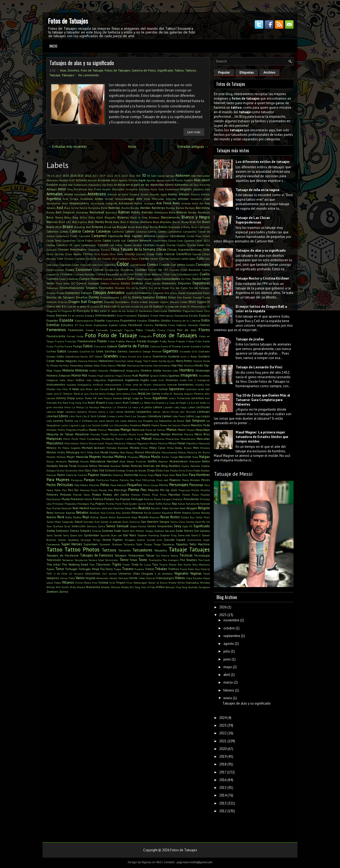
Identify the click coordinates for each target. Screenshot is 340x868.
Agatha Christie (128, 180)
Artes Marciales (154, 199)
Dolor (172, 297)
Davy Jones (63, 283)
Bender (192, 212)
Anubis (144, 194)
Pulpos (100, 503)
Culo (131, 279)
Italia (76, 389)
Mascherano (188, 439)
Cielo (159, 254)
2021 (223, 741)
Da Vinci (186, 279)
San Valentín (150, 522)
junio (227, 659)
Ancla (154, 189)
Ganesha (196, 346)
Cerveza (160, 245)
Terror (124, 560)
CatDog (51, 245)
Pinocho (205, 490)
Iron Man (62, 389)
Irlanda (199, 385)
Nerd (122, 461)
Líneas (111, 416)
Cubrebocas (184, 274)
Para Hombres (199, 475)
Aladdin (188, 180)
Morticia (192, 452)
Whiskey (205, 583)
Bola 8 (124, 222)
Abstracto (52, 180)
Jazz (56, 394)
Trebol (150, 569)
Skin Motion (137, 531)
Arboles (184, 194)
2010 (58, 176)
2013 (66, 176)
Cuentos (52, 279)
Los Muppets (146, 421)
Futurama (100, 346)
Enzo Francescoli (127, 315)
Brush (131, 227)
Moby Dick (93, 452)
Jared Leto (204, 389)
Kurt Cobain (131, 403)
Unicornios (93, 573)
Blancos (52, 222)
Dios (167, 293)
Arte (139, 199)
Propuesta (71, 504)
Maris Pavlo (71, 439)
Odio (81, 470)
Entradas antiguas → (193, 147)
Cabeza (75, 231)
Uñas (136, 573)
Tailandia (129, 544)
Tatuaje (55, 75)
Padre (61, 475)
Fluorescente (56, 336)
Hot (84, 375)
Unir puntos (109, 574)
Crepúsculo (53, 274)
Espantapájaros (84, 321)
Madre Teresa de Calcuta (166, 425)
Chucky (130, 254)
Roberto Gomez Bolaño (196, 513)
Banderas (158, 208)
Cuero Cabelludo (69, 279)
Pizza (163, 495)
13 (53, 176)
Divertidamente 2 (111, 297)
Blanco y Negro (196, 217)
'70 (48, 176)
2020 (223, 749)
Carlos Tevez (54, 241)
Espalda (66, 320)
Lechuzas (203, 407)
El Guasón (157, 306)
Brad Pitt (195, 222)
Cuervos (108, 279)
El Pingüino (65, 311)
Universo (125, 573)
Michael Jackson (93, 448)
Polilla (88, 499)
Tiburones (103, 564)
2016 (88, 176)
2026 (132, 176)
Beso (50, 217)
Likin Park (75, 416)
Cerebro (137, 245)
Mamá (93, 430)
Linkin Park (123, 416)
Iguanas (174, 375)
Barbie (180, 208)
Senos (111, 526)
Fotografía (145, 336)
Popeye (125, 499)
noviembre (231, 620)
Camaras (141, 231)
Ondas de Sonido (136, 470)
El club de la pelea (75, 306)
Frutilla (59, 346)
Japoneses (177, 389)
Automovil (126, 203)
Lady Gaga (180, 407)
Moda (104, 452)
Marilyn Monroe (172, 434)
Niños (93, 466)
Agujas (160, 180)
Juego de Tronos (142, 398)
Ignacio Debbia (159, 376)
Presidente (191, 499)
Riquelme (167, 513)
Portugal (137, 499)
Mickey (135, 448)
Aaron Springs (166, 176)
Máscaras (159, 439)
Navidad (112, 461)
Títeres (173, 564)
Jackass (134, 389)
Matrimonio (71, 443)
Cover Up (155, 270)
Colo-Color (98, 265)
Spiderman (92, 535)
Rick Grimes (108, 513)
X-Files (151, 587)
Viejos (57, 583)
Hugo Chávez (123, 376)
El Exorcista (108, 306)
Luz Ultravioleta (119, 425)
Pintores (52, 494)
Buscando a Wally (179, 227)
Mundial (108, 457)
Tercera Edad (96, 560)
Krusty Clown (114, 403)
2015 (80, 176)
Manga (126, 430)
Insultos (71, 385)
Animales (55, 194)
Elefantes (175, 311)
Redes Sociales (170, 508)
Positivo (148, 499)
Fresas (190, 341)
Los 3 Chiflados (84, 421)
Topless (50, 569)
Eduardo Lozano (159, 302)
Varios (80, 578)
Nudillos (175, 466)
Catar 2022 (203, 241)
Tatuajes (68, 75)
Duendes (109, 302)
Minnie (51, 452)
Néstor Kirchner (137, 461)
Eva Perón (86, 325)
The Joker (54, 564)
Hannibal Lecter (124, 361)
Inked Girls (157, 380)
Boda (116, 222)
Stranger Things (91, 540)
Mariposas (54, 439)
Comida (164, 265)
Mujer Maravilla (77, 457)
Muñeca (120, 457)
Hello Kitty (100, 365)
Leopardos (144, 412)
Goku (60, 356)
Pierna (133, 490)
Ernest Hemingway (162, 315)
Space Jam (76, 535)
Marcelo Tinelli (99, 434)
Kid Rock (63, 403)
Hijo (180, 365)
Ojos (88, 470)
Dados (197, 279)
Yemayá (170, 587)
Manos (172, 430)
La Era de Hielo (196, 403)
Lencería (70, 412)
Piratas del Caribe (116, 494)
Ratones (205, 504)
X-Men (160, 587)
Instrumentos (56, 384)
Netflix (152, 461)
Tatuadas (125, 550)
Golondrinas (72, 356)
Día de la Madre (137, 288)
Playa (195, 495)
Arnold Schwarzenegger (120, 199)
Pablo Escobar (202, 470)
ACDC (72, 180)
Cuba (174, 274)
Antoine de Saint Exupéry (123, 194)
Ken (207, 398)
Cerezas (149, 245)
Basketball (97, 212)
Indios (80, 380)
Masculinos (55, 443)
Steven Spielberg (68, 540)
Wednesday (192, 583)
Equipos (144, 315)
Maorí (182, 430)
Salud (78, 522)
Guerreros (160, 356)
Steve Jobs (184, 535)
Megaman (143, 443)
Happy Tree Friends (146, 361)
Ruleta (185, 517)
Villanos (68, 582)
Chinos (88, 254)
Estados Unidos (160, 320)
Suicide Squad (175, 540)
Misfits (61, 452)
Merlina (163, 443)
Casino (172, 241)
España (100, 320)
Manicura (138, 430)
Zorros (64, 591)
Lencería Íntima (87, 412)
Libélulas (203, 412)
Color (123, 264)
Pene (113, 485)
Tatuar (150, 555)
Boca (108, 222)
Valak (207, 574)
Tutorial (205, 569)
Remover (60, 513)
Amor (62, 189)
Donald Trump (201, 297)
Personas (196, 485)
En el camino (76, 315)
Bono (156, 222)
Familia (148, 325)
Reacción (67, 508)
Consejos (203, 265)
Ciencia (169, 254)
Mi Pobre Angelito (69, 448)
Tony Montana (201, 564)
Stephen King (168, 535)
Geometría (135, 351)
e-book (144, 302)
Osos (159, 470)
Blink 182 (65, 222)
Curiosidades (171, 279)
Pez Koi (73, 490)
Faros (171, 325)
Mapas (190, 430)
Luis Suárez (93, 425)
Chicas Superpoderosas (184, 249)
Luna (105, 425)
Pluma (66, 499)
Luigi (82, 425)
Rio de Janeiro (152, 513)
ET (76, 325)
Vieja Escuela (194, 578)
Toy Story (106, 569)
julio (227, 651)
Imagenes (189, 375)
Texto (143, 560)
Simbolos (62, 531)
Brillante (97, 227)
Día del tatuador (199, 288)
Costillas (141, 270)
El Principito (81, 311)
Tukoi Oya (194, 569)
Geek (100, 351)
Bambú (135, 208)
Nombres (115, 466)
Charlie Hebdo (195, 245)
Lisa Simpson (139, 416)
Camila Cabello (157, 231)
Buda (139, 227)
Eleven (199, 311)
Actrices (92, 180)
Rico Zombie (123, 513)
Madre (146, 425)
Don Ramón (184, 297)
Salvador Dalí (91, 522)
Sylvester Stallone (111, 544)
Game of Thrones (171, 346)
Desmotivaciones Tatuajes (79, 288)
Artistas (183, 199)
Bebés (136, 212)
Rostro (175, 517)
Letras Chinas (170, 412)
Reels (183, 508)
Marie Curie (136, 434)
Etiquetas (247, 73)
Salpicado (68, 522)
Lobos (190, 416)
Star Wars (129, 535)
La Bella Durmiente (152, 403)
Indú (89, 380)
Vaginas (196, 573)
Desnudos (106, 288)
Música (145, 457)
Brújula (122, 227)
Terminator (112, 560)
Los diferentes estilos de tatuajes (263, 162)
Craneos (174, 270)
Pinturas (66, 494)
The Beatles (188, 560)
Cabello (64, 231)
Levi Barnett (188, 412)
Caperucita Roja (119, 236)
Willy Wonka (77, 587)
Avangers (149, 203)
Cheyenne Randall (99, 250)
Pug (92, 504)
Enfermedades (106, 315)
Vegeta (90, 578)
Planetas (174, 494)
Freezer (181, 341)
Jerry (119, 394)
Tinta (135, 564)
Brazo (68, 226)
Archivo (269, 73)
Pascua (114, 480)
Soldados (205, 531)
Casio (180, 241)
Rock (61, 517)
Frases (102, 341)
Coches (154, 259)
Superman (91, 544)
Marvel (147, 439)
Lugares (74, 425)
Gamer (186, 346)
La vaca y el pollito (140, 407)
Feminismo (76, 330)
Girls (194, 351)
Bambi (125, 208)
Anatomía (132, 189)
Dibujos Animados (109, 292)
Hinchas (189, 365)
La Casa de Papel (176, 403)
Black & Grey (139, 217)
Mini (196, 448)
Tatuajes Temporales (129, 555)
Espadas (52, 320)
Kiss (85, 403)
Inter (128, 385)
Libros (63, 416)
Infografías (100, 380)
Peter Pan (61, 490)
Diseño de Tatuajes (61, 297)
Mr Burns (204, 452)
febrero (229, 690)
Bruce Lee (110, 227)
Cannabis (85, 236)
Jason (50, 394)
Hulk (135, 375)
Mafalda (52, 430)
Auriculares (97, 203)
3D (144, 176)
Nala (195, 457)
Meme (153, 443)
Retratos (82, 513)
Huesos (92, 376)
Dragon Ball (78, 302)
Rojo (86, 517)
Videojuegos (165, 578)
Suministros (194, 540)
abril (227, 675)
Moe (122, 452)
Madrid (186, 425)
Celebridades (89, 245)
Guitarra (174, 356)
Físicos (171, 330)
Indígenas (52, 380)
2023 (117, 176)
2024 (125, 176)
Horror (76, 375)
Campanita (190, 231)
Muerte (51, 457)
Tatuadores (142, 550)
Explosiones (101, 325)
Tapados (182, 544)
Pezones (85, 490)
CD (71, 245)
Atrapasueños (79, 203)
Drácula (63, 302)
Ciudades (80, 259)
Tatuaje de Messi (233, 474)
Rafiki (159, 504)
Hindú (199, 365)
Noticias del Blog (155, 466)
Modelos (114, 452)
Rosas (165, 517)
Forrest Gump (75, 336)
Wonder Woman (110, 587)
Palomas (118, 475)
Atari (65, 203)
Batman (124, 212)
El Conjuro (93, 306)
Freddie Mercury (126, 341)
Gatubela (73, 351)
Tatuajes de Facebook (63, 555)
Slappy (149, 531)
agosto (229, 644)
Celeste (103, 245)
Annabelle (80, 194)
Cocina (164, 258)
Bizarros (123, 217)
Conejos (190, 265)
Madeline (135, 425)
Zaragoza (204, 587)
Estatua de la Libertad (186, 321)
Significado (165, 70)
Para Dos (182, 475)
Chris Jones (116, 254)
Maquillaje (203, 430)
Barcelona (203, 208)
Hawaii (198, 361)
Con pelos (178, 265)
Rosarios (154, 517)
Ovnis (189, 470)
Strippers (130, 540)
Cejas (77, 245)
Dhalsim (120, 288)
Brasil (206, 222)
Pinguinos (184, 490)
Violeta (103, 582)
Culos (139, 279)
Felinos (205, 325)
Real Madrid (81, 508)
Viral (112, 583)
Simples (86, 531)
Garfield (51, 351)
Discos (206, 293)
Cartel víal (119, 241)
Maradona (82, 434)
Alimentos (182, 185)
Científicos (184, 254)
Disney (94, 297)
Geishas (110, 351)
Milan (144, 448)
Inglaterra (132, 380)
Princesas (58, 504)
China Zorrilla (55, 254)
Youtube (193, 587)
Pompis (109, 499)
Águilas (151, 180)
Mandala (114, 430)
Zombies (52, 591)
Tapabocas (168, 544)
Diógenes (158, 293)
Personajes (179, 484)
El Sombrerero (144, 311)
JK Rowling (176, 394)
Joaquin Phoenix (194, 394)
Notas (126, 466)
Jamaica (144, 389)
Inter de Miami (142, 385)
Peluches (94, 485)
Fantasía (161, 325)
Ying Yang (182, 587)
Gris (139, 356)
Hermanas (133, 365)
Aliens (169, 185)
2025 (223, 615)
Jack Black (86, 389)
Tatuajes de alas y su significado (82, 63)
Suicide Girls (154, 540)
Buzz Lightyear (201, 227)
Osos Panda (171, 470)
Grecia (123, 356)
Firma (161, 330)
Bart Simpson (65, 212)
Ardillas (205, 194)
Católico (62, 245)
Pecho (51, 485)
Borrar (176, 222)
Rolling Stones (99, 517)
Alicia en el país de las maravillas (141, 185)
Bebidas (147, 212)
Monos (139, 452)
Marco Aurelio (119, 434)
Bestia (59, 217)
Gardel (206, 346)
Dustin (135, 302)
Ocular (61, 470)
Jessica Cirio (129, 394)
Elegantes (189, 311)
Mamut (102, 430)
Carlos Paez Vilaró (198, 236)
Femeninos (56, 330)
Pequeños (135, 485)
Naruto (84, 461)
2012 (223, 811)
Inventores (186, 384)
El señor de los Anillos (121, 311)
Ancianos (144, 189)
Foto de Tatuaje (92, 70)
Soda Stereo (184, 531)
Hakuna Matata (88, 361)
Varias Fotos (67, 578)
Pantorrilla (131, 475)
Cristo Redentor (153, 274)
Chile (206, 249)
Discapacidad (194, 293)
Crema (206, 270)
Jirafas (165, 394)
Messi (173, 443)
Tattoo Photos (82, 549)
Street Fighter (113, 540)
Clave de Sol (93, 259)
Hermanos (146, 365)
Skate (125, 531)
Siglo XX (187, 526)
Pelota (84, 485)
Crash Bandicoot (191, 270)
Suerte (141, 540)
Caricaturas (178, 236)
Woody (125, 587)
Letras (156, 412)
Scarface (58, 526)
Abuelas (63, 180)
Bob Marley (96, 222)
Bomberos (146, 222)
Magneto (71, 430)
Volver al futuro (158, 583)
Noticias (137, 466)
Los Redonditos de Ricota (169, 421)
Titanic (163, 564)
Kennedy (52, 403)
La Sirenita (120, 407)
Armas (99, 199)
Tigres (117, 564)
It (70, 389)
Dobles (162, 297)
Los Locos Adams (104, 421)
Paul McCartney (145, 480)
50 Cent (152, 176)
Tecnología (202, 555)
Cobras (144, 258)
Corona (98, 270)
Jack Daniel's (101, 389)
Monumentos (169, 452)
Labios (158, 407)
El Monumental (197, 306)
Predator (178, 499)
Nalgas (205, 457)
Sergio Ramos (138, 526)
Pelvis (105, 485)
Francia (59, 341)
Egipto (202, 302)
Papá (158, 475)
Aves (176, 203)
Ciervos (197, 254)
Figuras (129, 330)
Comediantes (138, 265)
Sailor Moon (54, 522)
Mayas (109, 443)
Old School (107, 470)
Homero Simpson (59, 375)
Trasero (128, 569)
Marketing (108, 439)
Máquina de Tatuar (60, 434)
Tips (155, 564)
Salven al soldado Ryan (114, 522)
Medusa (131, 443)
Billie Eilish (96, 217)
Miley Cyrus (157, 448)
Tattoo (179, 70)
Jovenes (118, 398)
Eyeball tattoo (118, 325)
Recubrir (156, 508)
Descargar (52, 288)
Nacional (185, 457)
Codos (192, 259)
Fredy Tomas (167, 341)
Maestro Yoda (200, 425)
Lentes (119, 412)
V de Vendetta (164, 574)
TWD (49, 574)
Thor (92, 564)
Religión (204, 508)
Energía (90, 315)
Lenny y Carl (106, 412)
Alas (63, 70)
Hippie (57, 370)
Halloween (106, 361)
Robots (51, 517)
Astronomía (53, 203)
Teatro (174, 555)
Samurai (135, 522)
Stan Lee (116, 535)
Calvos (130, 231)
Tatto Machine (199, 544)
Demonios (169, 283)
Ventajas (123, 578)
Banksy (170, 208)
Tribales (161, 569)
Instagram (204, 380)
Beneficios (204, 212)
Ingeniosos (116, 380)
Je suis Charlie (89, 394)
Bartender (82, 212)
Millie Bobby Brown (179, 448)
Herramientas (162, 365)
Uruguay (147, 573)
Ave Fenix (164, 203)
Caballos (52, 231)
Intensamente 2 (114, 385)
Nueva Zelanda (191, 466)
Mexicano (204, 443)
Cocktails (175, 259)
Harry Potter (184, 361)
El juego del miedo (176, 306)
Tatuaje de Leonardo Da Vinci (259, 367)
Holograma (133, 370)
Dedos (126, 283)
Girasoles (185, 351)
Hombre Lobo (170, 370)
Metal (181, 443)
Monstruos (153, 452)
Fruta (50, 346)
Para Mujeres (58, 479)
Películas (65, 484)
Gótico (99, 356)
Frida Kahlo (203, 341)
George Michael (152, 351)
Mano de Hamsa (155, 430)
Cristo (139, 274)
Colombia (110, 265)
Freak (111, 341)
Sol (196, 531)
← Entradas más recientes (67, 147)
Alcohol (63, 185)
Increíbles (204, 376)
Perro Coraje (151, 485)
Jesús (142, 393)
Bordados (166, 222)
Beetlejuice (161, 212)
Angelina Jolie (201, 189)
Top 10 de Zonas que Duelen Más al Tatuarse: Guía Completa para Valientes (263, 400)
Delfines (137, 283)
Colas (55, 265)
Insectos (172, 380)
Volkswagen (140, 583)
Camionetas (175, 231)
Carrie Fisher (85, 241)
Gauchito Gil (87, 351)
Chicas (161, 249)
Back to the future (76, 208)
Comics (152, 265)
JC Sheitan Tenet (70, 394)
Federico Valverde (187, 325)
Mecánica (120, 443)
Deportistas (201, 283)
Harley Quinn (167, 361)
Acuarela (104, 180)
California (118, 231)
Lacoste (168, 407)
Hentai (121, 365)
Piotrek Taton (82, 495)
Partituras (102, 480)
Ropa (134, 517)
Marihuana (152, 434)
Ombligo (120, 470)
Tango (157, 544)
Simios (75, 531)
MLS (83, 452)
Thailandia (155, 560)
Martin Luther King (128, 439)
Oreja (151, 470)
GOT (91, 356)
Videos (180, 578)
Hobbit (93, 370)
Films (139, 330)
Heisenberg (76, 365)
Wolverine (93, 587)
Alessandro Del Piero (100, 185)
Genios (122, 351)
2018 (223, 764)
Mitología (73, 452)
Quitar (142, 504)
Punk (118, 504)
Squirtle (105, 535)
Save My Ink (202, 522)
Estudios (67, 325)
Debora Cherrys (110, 283)
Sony (66, 535)
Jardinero (191, 389)
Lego (60, 412)
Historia (68, 370)
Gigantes (170, 351)
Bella (172, 212)
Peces (206, 480)
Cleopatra (124, 259)
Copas (70, 270)
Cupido (157, 279)
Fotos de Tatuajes (68, 21)
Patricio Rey (127, 480)
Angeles (186, 189)
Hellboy (88, 365)
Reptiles (71, 513)
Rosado (144, 517)
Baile (104, 208)
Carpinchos (69, 241)
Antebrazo (97, 194)
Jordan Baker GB (86, 398)
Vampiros (53, 578)
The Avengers (171, 560)
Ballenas (114, 208)
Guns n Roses (189, 356)
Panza (143, 475)
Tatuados (161, 550)
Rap (175, 503)
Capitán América (143, 236)
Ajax (168, 180)
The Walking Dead (75, 564)
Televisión (54, 560)
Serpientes (165, 526)
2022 (110, 176)
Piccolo (103, 490)
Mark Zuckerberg (90, 439)
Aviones (186, 203)
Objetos (205, 466)
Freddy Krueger (148, 341)
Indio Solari (67, 380)
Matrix (84, 443)
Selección (78, 526)
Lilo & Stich (89, 416)
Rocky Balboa (73, 517)
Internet (172, 385)
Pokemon (77, 499)
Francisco (71, 341)
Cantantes (99, 236)
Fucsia (68, 346)
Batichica (111, 212)
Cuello (205, 274)
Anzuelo (154, 194)
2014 (73, 176)
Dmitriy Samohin (144, 297)
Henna (112, 365)
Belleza (182, 212)
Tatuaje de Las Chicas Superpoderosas (253, 220)
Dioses (182, 293)
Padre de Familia (77, 475)
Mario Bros (202, 434)
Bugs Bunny (150, 227)
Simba (51, 531)
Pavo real (162, 480)
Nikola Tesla (68, 466)
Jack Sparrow (119, 389)
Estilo (206, 320)
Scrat (67, 526)
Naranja (73, 461)
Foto (90, 335)
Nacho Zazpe (170, 457)
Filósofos (150, 330)
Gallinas (155, 346)
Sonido (58, 535)
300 (138, 176)
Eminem (61, 315)
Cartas (107, 240)
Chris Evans (101, 254)
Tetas (133, 560)
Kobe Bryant (96, 403)
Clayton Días (110, 259)
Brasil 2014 (54, 227)
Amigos (52, 189)
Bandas (145, 208)
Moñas (182, 452)
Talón (139, 544)
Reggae (192, 508)
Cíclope (150, 254)
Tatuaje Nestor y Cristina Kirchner (262, 278)
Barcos (50, 212)
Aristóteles (86, 199)
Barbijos (190, 208)
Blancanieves (170, 217)
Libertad (52, 416)
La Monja (78, 407)
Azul (60, 208)
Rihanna (137, 513)
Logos (206, 416)
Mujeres (95, 457)
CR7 (166, 270)
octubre (229, 628)
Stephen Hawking (148, 535)
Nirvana (104, 466)
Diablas (51, 293)
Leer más (194, 132)
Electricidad (160, 311)
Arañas (173, 194)
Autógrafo (111, 203)
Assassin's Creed (200, 199)
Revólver (95, 513)
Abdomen (183, 176)
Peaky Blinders (191, 480)
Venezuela (102, 578)
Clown (135, 259)
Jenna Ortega (107, 394)
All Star (194, 185)
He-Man (64, 365)
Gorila (84, 356)
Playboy (205, 495)
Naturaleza (98, 461)
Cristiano (66, 274)
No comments (89, 75)
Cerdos (128, 245)
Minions (205, 448)
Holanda (103, 370)
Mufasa (61, 457)
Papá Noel (168, 475)
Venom (113, 578)
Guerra (147, 356)
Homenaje (203, 370)
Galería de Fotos (144, 70)
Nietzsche (195, 461)
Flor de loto (187, 330)
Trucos (183, 569)
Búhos (163, 227)
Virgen (121, 582)
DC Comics (79, 283)
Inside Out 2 (188, 380)
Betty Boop (71, 217)
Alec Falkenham (78, 185)
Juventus (198, 398)
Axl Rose (205, 203)
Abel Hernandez (201, 176)
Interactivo (159, 385)
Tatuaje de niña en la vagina (257, 190)
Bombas (134, 222)
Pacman (51, 475)
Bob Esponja (80, 222)
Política (98, 499)
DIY (125, 297)
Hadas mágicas (66, 361)
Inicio (53, 46)
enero (228, 698)
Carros (97, 241)
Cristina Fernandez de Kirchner (115, 274)
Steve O (196, 535)
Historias (82, 370)
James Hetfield (159, 389)
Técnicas (186, 555)
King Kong (75, 403)
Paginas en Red (151, 862)
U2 (71, 574)
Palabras (106, 475)
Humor (144, 375)
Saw (49, 526)
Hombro (187, 370)
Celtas (119, 245)
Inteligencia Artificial (90, 385)
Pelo (77, 485)
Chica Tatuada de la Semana (133, 249)
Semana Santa (96, 526)
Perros (164, 485)
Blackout (154, 217)
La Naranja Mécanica (98, 407)
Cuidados (120, 279)
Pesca (50, 490)
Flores (204, 330)
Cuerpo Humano (91, 279)
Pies (144, 490)
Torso (60, 569)
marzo (228, 682)
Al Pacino (177, 180)
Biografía (110, 217)
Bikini (84, 217)
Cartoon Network (139, 240)
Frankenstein (87, 341)
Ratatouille (193, 504)
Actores (81, 180)
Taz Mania (163, 555)
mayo (228, 667)
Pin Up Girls (169, 490)
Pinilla (195, 490)
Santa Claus (178, 522)
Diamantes (73, 293)
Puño (126, 504)
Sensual (123, 526)
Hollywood (117, 370)
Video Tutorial (147, 578)
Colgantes (65, 265)
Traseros (139, 569)
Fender (90, 330)
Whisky (51, 587)
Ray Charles (54, 508)
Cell (112, 245)
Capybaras (162, 236)
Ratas (181, 504)
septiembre (232, 636)
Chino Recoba (73, 254)
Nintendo (83, 466)
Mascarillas (172, 439)
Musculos (133, 457)
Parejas (89, 480)
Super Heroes (72, 544)
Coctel (185, 259)
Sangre (164, 522)
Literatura (154, 416)
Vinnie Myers (83, 583)
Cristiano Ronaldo (84, 274)
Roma (112, 517)
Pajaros (93, 475)
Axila (195, 203)
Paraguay (77, 480)
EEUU (192, 302)
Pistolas (136, 495)
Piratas (97, 494)
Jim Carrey (153, 393)
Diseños (74, 70)
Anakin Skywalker (113, 189)
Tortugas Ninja (89, 569)
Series (152, 526)
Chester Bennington (72, 249)
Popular (224, 73)
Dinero (130, 293)
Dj (129, 297)
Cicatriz (141, 254)
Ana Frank (94, 189)
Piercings (120, 490)
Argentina (54, 199)
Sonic (50, 535)
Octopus (51, 470)
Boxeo (185, 222)
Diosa (174, 293)
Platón (186, 495)
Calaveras (103, 231)
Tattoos (191, 70)
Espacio (204, 315)
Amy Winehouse (77, 189)
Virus (129, 583)
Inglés (145, 380)
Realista (144, 508)
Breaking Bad (82, 227)
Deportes (185, 283)
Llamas (167, 416)
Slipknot (159, 531)
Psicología (83, 504)
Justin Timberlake (180, 398)
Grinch (132, 356)
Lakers (192, 407)
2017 (95, 176)
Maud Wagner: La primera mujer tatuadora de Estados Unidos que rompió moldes (262, 437)
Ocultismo (71, 470)
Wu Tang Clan (138, 587)
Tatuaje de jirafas (250, 339)
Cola (200, 258)
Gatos (62, 351)
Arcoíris (195, 194)
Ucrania (79, 574)
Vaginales (181, 573)
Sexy (178, 526)
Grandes (111, 356)
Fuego (78, 346)
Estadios (142, 321)
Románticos (124, 517)
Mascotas (203, 439)
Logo (198, 416)
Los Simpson (195, 421)
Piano (94, 490)
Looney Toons (63, 421)
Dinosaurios (143, 293)
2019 (103, 176)
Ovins (182, 470)
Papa (151, 475)
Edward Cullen (179, 302)
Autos (138, 203)
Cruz (167, 274)
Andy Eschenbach (169, 189)
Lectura (51, 412)
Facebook (135, 325)
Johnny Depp (65, 398)
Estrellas (53, 325)
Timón (126, 564)
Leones (130, 412)
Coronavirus (112, 270)
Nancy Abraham (57, 461)
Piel (110, 490)
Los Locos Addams (126, 421)
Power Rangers (163, 499)
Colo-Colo (86, 265)
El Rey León (99, 311)
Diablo (60, 293)
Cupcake (147, 279)
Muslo (156, 457)
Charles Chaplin (176, 245)
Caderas (88, 231)
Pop (117, 499)
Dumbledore (122, 302)
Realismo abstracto (101, 508)
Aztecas (51, 208)
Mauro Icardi (96, 443)
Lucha (64, 425)
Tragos (117, 569)
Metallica (192, 443)
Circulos (69, 259)
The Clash (204, 560)
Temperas (68, 560)
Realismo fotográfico (126, 508)
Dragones (95, 302)
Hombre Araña (151, 370)
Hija (174, 365)
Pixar (155, 495)
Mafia (61, 430)
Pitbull (146, 495)
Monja (130, 452)
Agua (142, 180)
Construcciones (55, 270)
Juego (127, 398)
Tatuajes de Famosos (97, 555)
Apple (164, 194)
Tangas (148, 544)
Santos (190, 522)
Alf (115, 185)
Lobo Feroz (179, 416)
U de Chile (60, 574)
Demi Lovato (153, 283)
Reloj (50, 513)
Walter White (177, 583)
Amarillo (205, 185)
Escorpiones (181, 315)
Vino (95, 583)
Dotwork (52, 302)
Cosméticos (127, 270)
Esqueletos (128, 320)
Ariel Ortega (71, 199)
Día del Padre (179, 288)
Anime (69, 194)
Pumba (110, 504)
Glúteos (51, 356)
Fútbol (88, 346)
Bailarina (94, 208)
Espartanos (113, 321)
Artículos (171, 199)
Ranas (167, 504)
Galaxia (112, 346)
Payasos (175, 480)
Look (49, 421)
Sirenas (96, 531)
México (52, 448)
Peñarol (122, 485)
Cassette (189, 241)
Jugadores (160, 398)
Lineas (102, 416)
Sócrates (170, 531)
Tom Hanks (184, 564)
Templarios (81, 560)
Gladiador (204, 351)
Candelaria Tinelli (67, 236)
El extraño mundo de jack (133, 306)
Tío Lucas (145, 564)
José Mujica (105, 398)
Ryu (192, 517)
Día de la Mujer (159, 288)
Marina (189, 434)
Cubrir (195, 274)
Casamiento (160, 241)
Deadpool (94, 283)
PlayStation (54, 499)
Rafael (151, 504)
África (114, 180)
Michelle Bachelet (117, 448)
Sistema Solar (111, 531)
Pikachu (153, 490)
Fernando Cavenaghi (109, 330)
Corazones (84, 270)
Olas (95, 470)
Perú (207, 485)
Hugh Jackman (106, 376)
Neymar (163, 461)
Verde (133, 578)
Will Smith (62, 587)
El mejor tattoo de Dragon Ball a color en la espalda (261, 309)
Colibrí (75, 265)
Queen (133, 504)
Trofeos (174, 569)
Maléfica (82, 430)
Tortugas (71, 569)
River (178, 513)
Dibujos (86, 293)
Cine (60, 258)
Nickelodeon (178, 461)
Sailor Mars (203, 517)
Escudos (193, 315)
